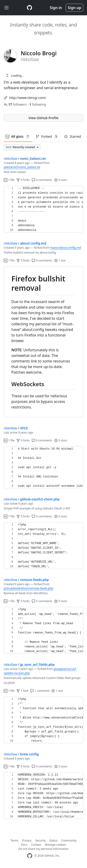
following (38, 104)
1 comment (40, 691)
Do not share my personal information (44, 849)
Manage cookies (55, 845)
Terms (14, 840)
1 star (60, 260)
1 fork (22, 691)
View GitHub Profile (43, 118)
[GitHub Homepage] (30, 856)
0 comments (42, 180)
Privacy (27, 840)
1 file (9, 180)
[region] (43, 209)
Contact (36, 845)
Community (69, 840)
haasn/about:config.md (66, 248)
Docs (24, 845)
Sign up (74, 8)
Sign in (56, 8)
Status (53, 840)
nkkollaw (10, 158)
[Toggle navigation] (6, 8)
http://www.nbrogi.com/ (28, 98)
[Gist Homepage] (29, 8)
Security (40, 840)
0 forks (23, 180)
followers (16, 104)
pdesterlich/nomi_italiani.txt (22, 167)
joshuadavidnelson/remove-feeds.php (28, 588)
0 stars (61, 180)
